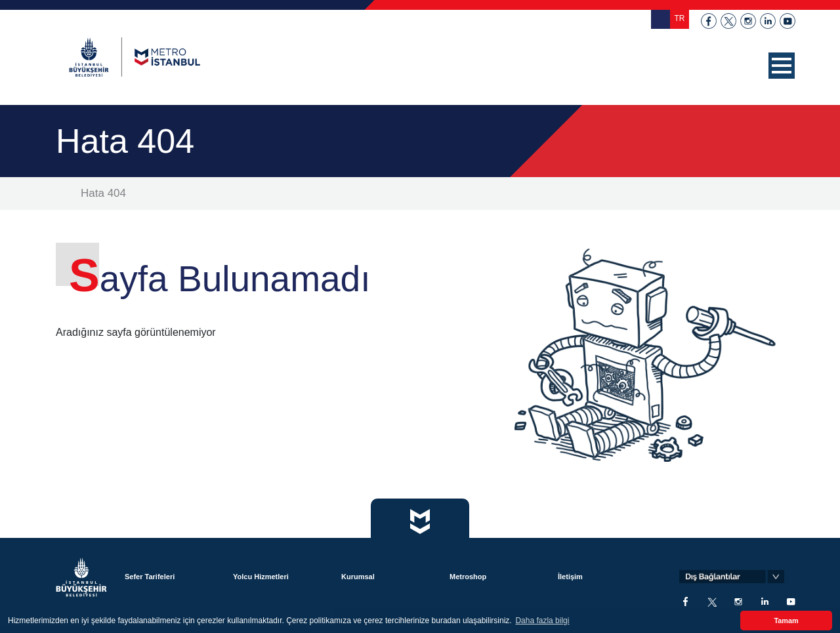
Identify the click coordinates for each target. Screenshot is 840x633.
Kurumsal (358, 577)
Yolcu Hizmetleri (261, 577)
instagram (748, 21)
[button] (782, 66)
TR (680, 18)
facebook (709, 21)
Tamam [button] (786, 621)
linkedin (768, 21)
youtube (787, 21)
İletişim (570, 577)
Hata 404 (103, 193)
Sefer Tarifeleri (150, 577)
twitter (728, 21)
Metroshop (468, 577)
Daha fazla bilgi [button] (542, 621)
